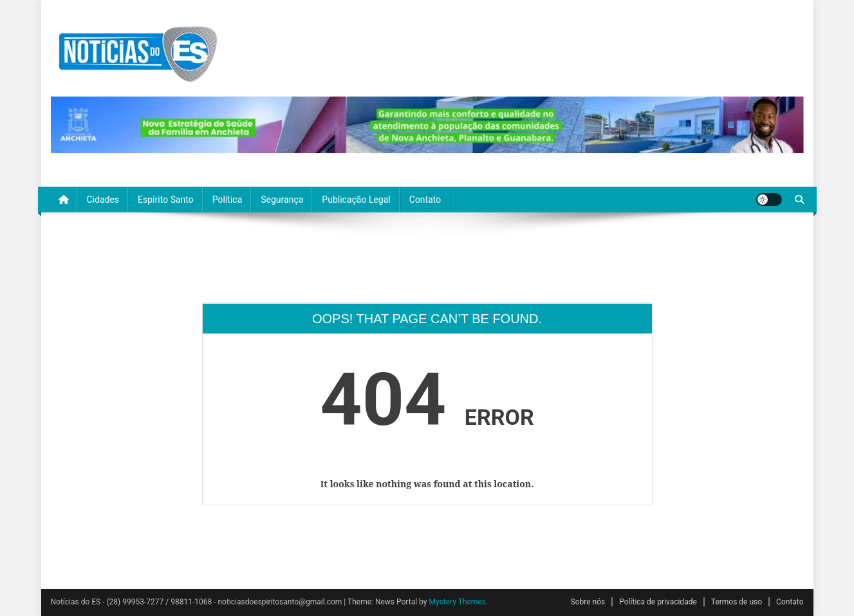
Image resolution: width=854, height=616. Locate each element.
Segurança (282, 200)
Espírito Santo (166, 200)
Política (227, 200)
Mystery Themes (457, 602)
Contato (425, 200)
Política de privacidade (658, 602)
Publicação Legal (356, 200)
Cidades (103, 200)
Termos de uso (737, 602)
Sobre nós (588, 602)
